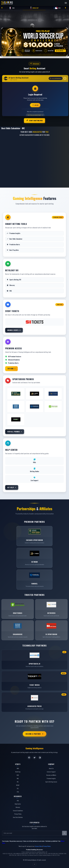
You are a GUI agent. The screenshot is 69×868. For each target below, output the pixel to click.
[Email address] (32, 833)
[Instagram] (40, 757)
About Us (51, 768)
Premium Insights (51, 778)
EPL (18, 788)
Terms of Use (38, 846)
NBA (11, 8)
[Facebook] (29, 757)
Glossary (18, 807)
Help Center (18, 804)
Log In (35, 105)
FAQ (18, 800)
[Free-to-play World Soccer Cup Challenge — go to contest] (34, 42)
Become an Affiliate (51, 775)
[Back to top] (34, 864)
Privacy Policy (18, 814)
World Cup (34, 8)
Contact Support (51, 771)
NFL (18, 781)
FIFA (18, 791)
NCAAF (18, 785)
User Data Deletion (18, 817)
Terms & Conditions (18, 810)
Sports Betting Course (51, 781)
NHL (18, 778)
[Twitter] (34, 757)
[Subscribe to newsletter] (64, 833)
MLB (57, 8)
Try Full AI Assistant (35, 115)
